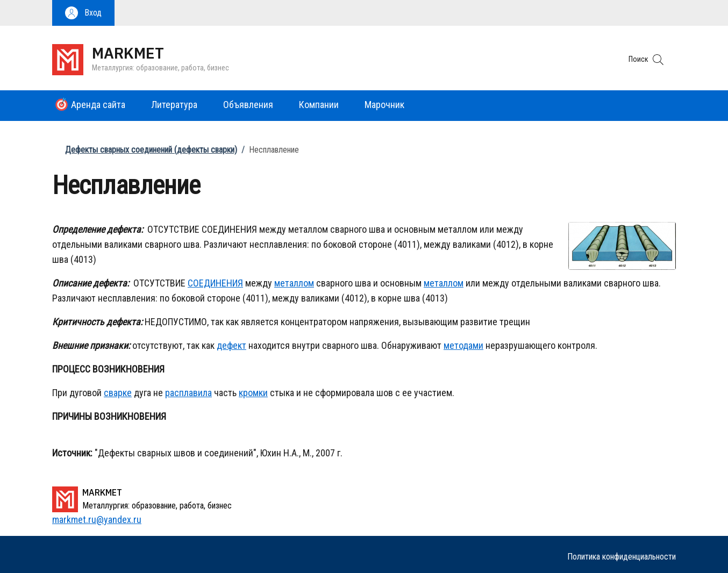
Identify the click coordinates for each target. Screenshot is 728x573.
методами (463, 345)
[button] (83, 13)
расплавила (188, 393)
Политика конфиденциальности (622, 557)
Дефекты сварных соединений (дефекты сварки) (151, 150)
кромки (253, 393)
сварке (118, 393)
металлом (294, 283)
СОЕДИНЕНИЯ (215, 283)
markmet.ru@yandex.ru (97, 520)
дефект (231, 345)
